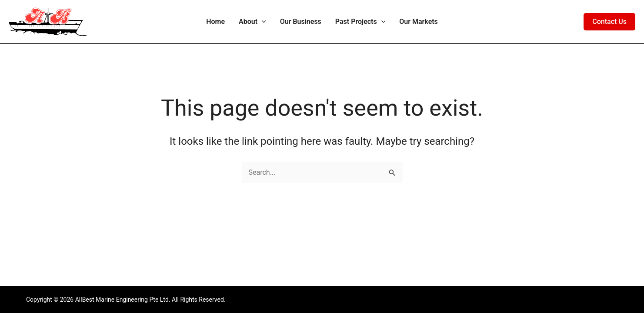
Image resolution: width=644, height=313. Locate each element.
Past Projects (360, 22)
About (252, 22)
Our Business (301, 22)
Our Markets (419, 22)
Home (215, 22)
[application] (262, 22)
